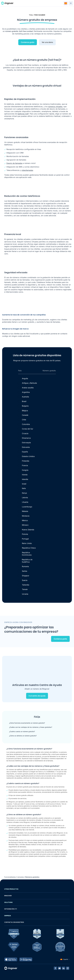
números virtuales (55, 107)
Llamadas (20, 877)
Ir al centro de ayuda (37, 696)
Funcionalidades (10, 877)
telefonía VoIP (23, 114)
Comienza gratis (28, 42)
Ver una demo (47, 42)
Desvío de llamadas (14, 163)
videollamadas (27, 170)
